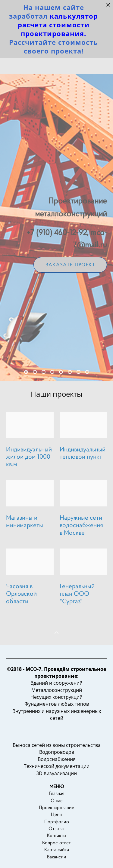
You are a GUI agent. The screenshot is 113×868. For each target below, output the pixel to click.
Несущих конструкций (56, 708)
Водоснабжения (57, 770)
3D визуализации (56, 784)
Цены (57, 825)
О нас (57, 811)
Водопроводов (57, 763)
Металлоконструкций (57, 701)
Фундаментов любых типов (57, 715)
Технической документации (57, 777)
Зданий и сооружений (57, 694)
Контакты (57, 847)
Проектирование (56, 818)
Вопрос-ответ (56, 853)
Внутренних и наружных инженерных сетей (57, 725)
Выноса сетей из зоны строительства (57, 756)
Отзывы (56, 840)
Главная (57, 804)
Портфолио (57, 832)
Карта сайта (57, 861)
